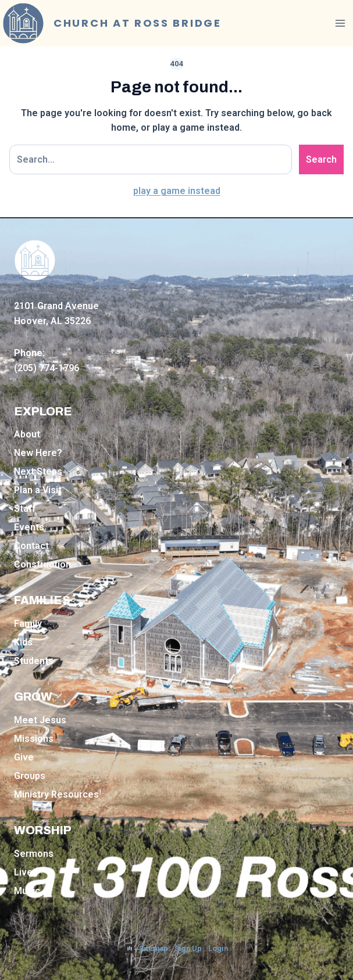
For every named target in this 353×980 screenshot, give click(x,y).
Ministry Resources (56, 794)
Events (29, 527)
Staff (25, 509)
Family (28, 624)
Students (34, 661)
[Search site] (151, 160)
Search (321, 159)
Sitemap (154, 948)
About (27, 434)
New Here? (38, 453)
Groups (30, 776)
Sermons (34, 854)
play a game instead (177, 191)
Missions (34, 739)
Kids (23, 642)
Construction (42, 564)
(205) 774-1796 (47, 368)
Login (218, 948)
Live (23, 872)
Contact (31, 546)
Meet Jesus (40, 720)
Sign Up (188, 948)
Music (27, 891)
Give (24, 757)
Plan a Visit (38, 490)
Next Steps (38, 471)
